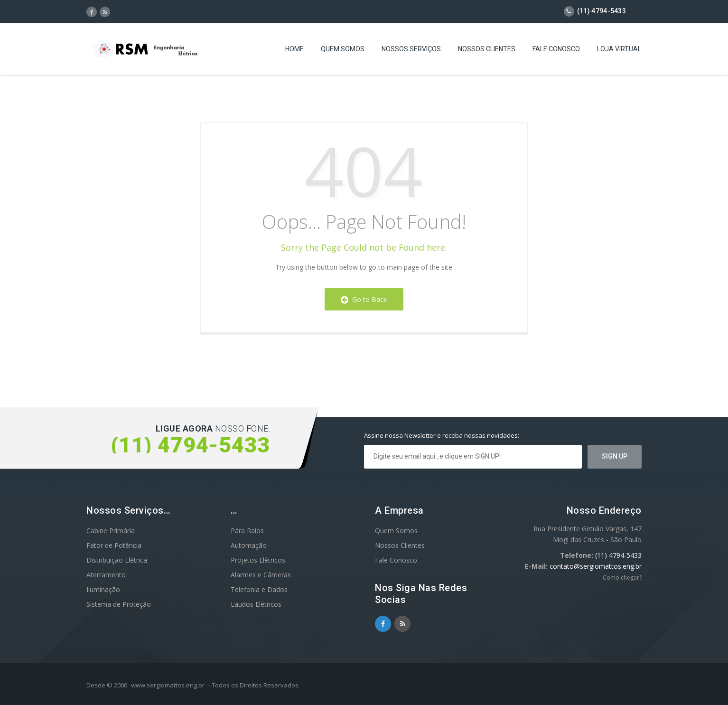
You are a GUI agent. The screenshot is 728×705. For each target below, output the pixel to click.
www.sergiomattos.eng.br (168, 685)
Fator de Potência (114, 545)
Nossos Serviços (411, 50)
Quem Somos (343, 50)
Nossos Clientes (487, 50)
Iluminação (103, 589)
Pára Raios (247, 531)
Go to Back (364, 299)
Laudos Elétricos (256, 604)
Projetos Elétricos (258, 560)
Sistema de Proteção (119, 604)
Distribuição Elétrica (117, 560)
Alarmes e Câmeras (261, 575)
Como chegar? (622, 578)
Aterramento (106, 575)
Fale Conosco (556, 50)
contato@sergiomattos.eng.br (596, 566)
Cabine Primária (111, 531)
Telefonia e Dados (259, 589)
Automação (249, 545)
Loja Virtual (619, 50)
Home (294, 50)
